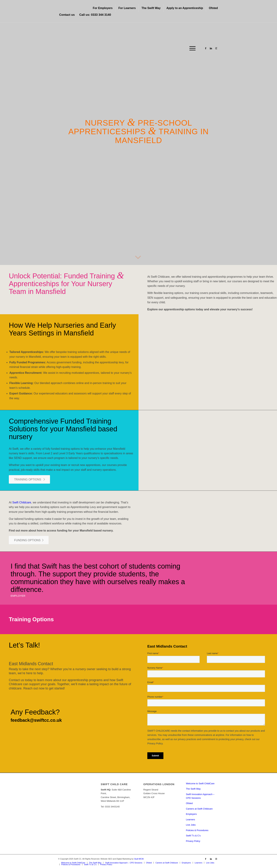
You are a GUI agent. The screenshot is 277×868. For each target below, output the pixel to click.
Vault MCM (139, 859)
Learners (190, 820)
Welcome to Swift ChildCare (200, 783)
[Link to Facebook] (206, 48)
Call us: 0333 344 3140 (95, 15)
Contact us (67, 15)
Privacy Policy (193, 841)
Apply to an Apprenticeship (185, 8)
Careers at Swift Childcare (199, 809)
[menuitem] (103, 8)
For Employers (103, 8)
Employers (191, 814)
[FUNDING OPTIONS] (29, 540)
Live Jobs (191, 825)
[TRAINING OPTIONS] (29, 479)
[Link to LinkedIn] (211, 48)
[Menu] (191, 48)
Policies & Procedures (197, 830)
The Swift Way (151, 8)
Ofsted (213, 8)
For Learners (127, 8)
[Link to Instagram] (216, 48)
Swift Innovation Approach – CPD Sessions (200, 796)
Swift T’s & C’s (193, 836)
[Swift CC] (85, 48)
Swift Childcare (22, 502)
